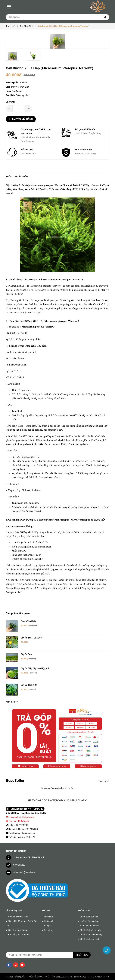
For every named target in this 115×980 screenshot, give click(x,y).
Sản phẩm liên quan (18, 613)
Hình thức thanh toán (90, 917)
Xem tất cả (104, 772)
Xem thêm (12, 693)
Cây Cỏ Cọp (26, 650)
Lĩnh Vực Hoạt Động (17, 921)
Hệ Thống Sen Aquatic (18, 925)
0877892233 (19, 856)
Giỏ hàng (48, 921)
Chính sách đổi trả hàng (91, 925)
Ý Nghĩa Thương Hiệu (18, 908)
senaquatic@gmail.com (24, 863)
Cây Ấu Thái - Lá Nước (31, 635)
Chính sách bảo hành (90, 930)
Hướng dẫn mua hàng (90, 912)
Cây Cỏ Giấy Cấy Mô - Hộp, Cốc (35, 664)
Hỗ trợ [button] (46, 902)
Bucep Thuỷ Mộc (29, 621)
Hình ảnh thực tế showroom (21, 808)
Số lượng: (10, 102)
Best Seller (15, 771)
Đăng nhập (49, 912)
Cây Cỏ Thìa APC (29, 678)
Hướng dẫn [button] (84, 902)
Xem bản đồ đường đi (17, 812)
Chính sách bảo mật (89, 908)
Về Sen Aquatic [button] (15, 902)
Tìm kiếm (48, 908)
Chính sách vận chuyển (91, 921)
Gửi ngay (83, 946)
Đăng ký (48, 917)
